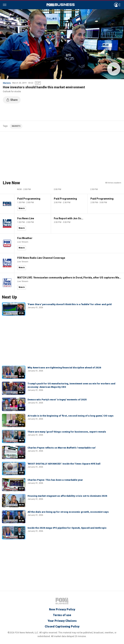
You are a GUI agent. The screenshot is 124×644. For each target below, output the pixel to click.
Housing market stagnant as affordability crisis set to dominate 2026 (67, 496)
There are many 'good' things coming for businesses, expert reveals (67, 432)
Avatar (116, 5)
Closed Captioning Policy (62, 626)
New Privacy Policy (62, 609)
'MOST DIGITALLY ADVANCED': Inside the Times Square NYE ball (64, 464)
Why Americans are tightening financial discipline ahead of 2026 (64, 368)
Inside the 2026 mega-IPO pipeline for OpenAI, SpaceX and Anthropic (67, 528)
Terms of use (62, 615)
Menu (5, 5)
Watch (22, 208)
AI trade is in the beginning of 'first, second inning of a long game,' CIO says (71, 416)
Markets (7, 83)
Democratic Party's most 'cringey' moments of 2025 (57, 400)
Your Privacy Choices (62, 621)
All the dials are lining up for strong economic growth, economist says (68, 512)
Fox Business (61, 5)
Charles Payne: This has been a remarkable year (55, 480)
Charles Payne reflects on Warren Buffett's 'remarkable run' (62, 448)
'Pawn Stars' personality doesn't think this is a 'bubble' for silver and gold (70, 304)
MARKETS (16, 126)
